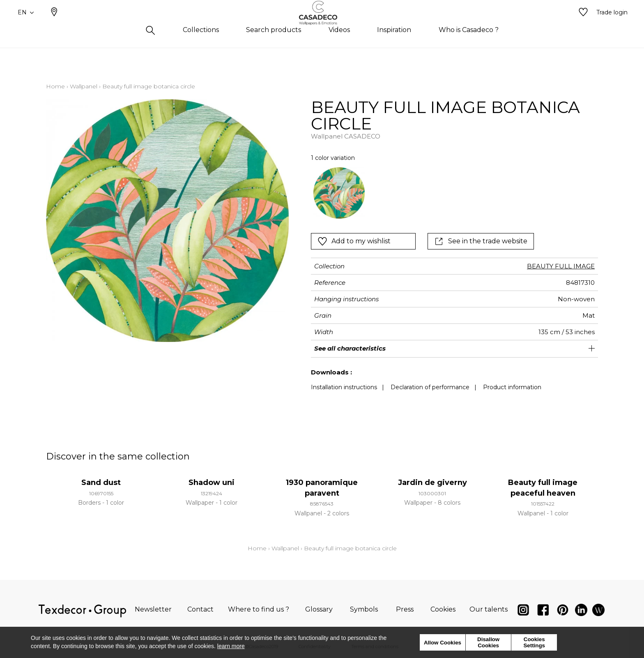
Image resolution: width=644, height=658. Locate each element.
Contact (200, 609)
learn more (231, 646)
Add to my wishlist (354, 241)
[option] (339, 193)
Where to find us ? (259, 609)
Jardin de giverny (432, 483)
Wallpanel (84, 86)
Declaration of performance (430, 387)
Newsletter (153, 609)
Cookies (443, 609)
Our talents (489, 609)
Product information (512, 387)
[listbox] (426, 193)
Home (55, 86)
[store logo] (322, 26)
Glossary (319, 609)
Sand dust (101, 483)
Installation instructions (344, 387)
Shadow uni (212, 483)
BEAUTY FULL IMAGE (561, 266)
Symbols (364, 609)
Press (405, 609)
